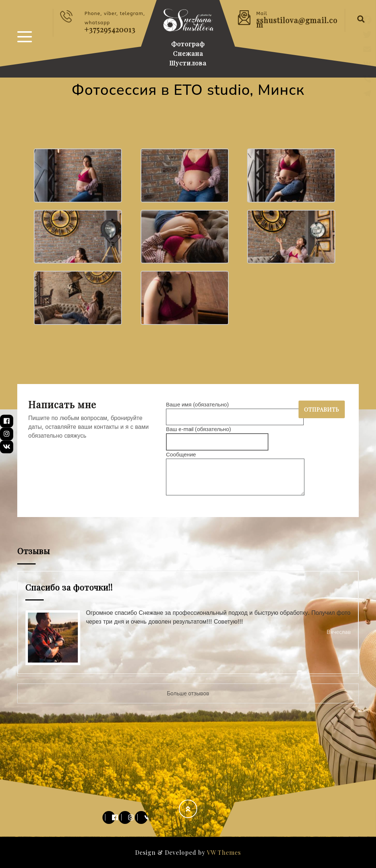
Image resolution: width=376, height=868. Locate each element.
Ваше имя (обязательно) (235, 411)
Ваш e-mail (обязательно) (217, 436)
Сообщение (235, 474)
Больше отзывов (188, 693)
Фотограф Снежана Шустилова (188, 53)
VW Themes (223, 852)
